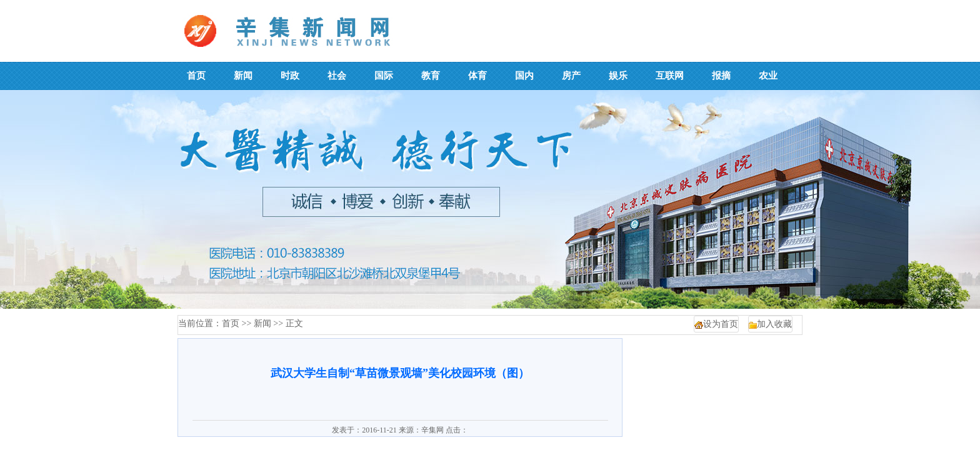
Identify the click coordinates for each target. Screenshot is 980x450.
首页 (231, 323)
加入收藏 (774, 324)
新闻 (262, 323)
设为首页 (721, 324)
